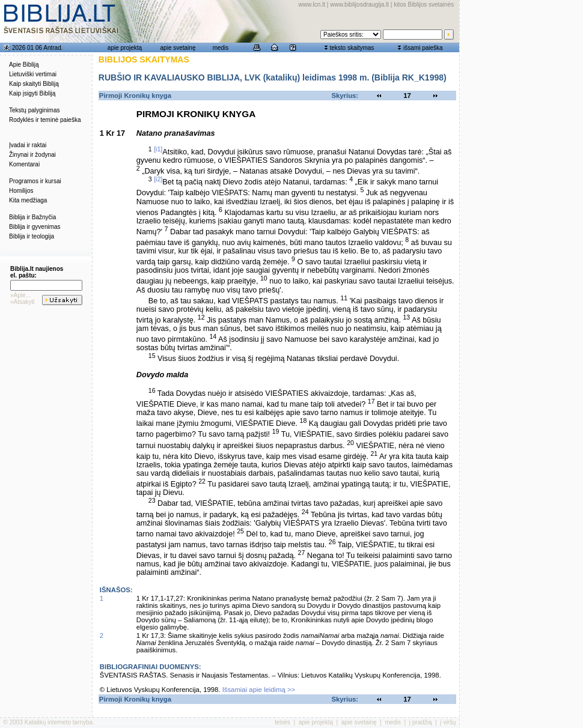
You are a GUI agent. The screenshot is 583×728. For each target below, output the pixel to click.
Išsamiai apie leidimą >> (259, 690)
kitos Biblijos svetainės (424, 5)
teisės (282, 722)
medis (221, 48)
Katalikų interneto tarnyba (59, 722)
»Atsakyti (23, 302)
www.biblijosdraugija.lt (359, 5)
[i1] (158, 149)
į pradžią (421, 722)
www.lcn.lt (312, 5)
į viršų (448, 722)
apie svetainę (178, 48)
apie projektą (125, 48)
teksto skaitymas (352, 48)
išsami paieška (423, 48)
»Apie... (20, 295)
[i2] (158, 179)
